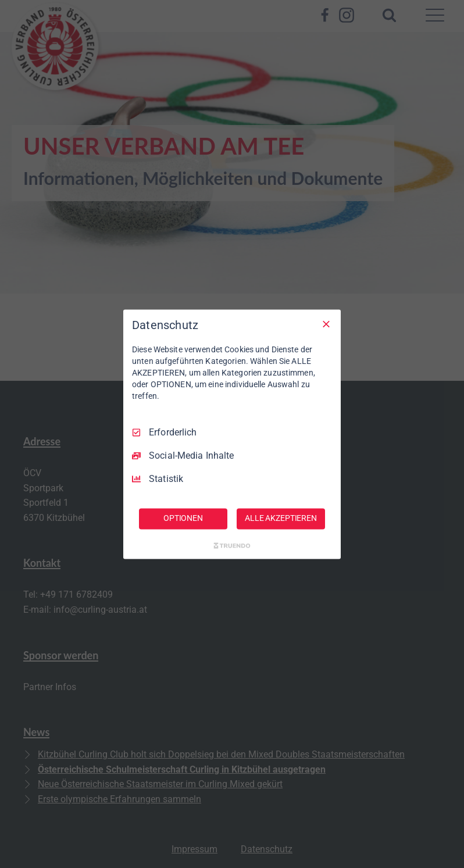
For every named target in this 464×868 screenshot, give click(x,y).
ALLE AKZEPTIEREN (281, 518)
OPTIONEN (183, 518)
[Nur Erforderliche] (326, 324)
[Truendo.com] (232, 545)
